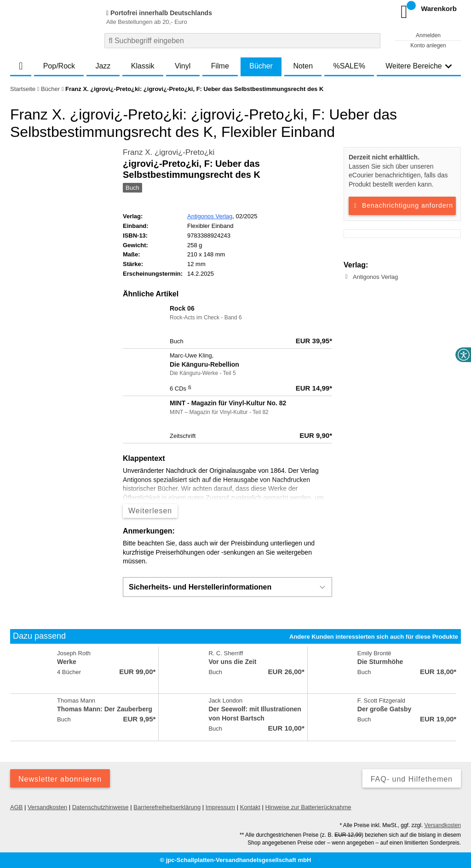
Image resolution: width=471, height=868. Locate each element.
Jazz (103, 66)
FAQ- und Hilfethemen (412, 779)
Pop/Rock (59, 66)
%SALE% (349, 66)
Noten (303, 66)
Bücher (261, 66)
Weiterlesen (150, 511)
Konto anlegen (428, 45)
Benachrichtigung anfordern (402, 205)
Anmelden (428, 35)
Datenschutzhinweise (101, 807)
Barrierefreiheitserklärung (167, 807)
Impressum (220, 807)
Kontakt (250, 807)
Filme (220, 66)
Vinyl (183, 66)
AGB (16, 807)
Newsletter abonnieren (60, 779)
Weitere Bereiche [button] (419, 66)
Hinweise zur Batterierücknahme (308, 807)
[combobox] (242, 41)
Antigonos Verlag (210, 216)
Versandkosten (47, 807)
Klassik (143, 66)
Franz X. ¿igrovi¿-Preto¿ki (169, 152)
